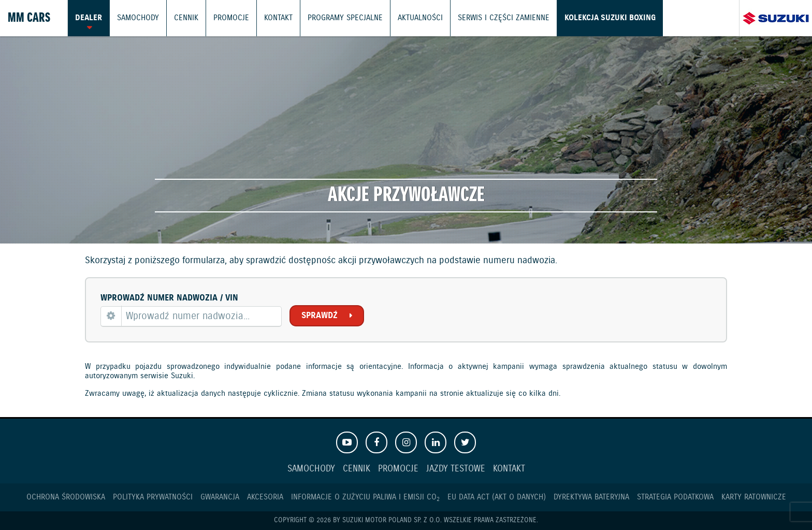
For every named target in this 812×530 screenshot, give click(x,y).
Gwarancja (220, 497)
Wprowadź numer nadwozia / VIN (169, 298)
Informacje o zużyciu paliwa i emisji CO (365, 497)
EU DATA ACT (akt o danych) (497, 497)
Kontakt (278, 18)
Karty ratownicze (754, 497)
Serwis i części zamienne (504, 18)
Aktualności (420, 18)
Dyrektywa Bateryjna (591, 497)
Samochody (138, 18)
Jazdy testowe (456, 469)
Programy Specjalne (345, 18)
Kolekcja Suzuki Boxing (610, 18)
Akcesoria (265, 497)
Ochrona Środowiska (66, 497)
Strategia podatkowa (675, 497)
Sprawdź (320, 316)
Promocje (231, 18)
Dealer (89, 18)
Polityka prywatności (153, 497)
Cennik (186, 18)
